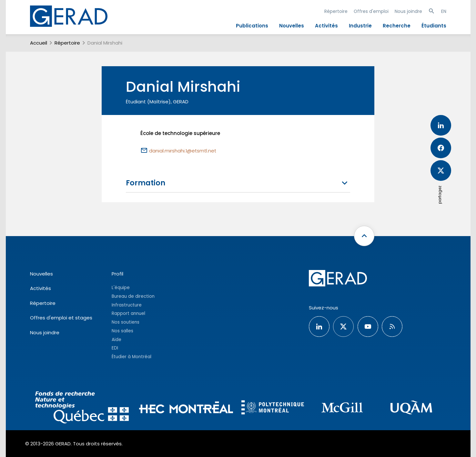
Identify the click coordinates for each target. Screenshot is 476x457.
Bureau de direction (133, 296)
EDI (115, 348)
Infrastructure (127, 305)
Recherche (397, 26)
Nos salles (122, 331)
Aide (116, 340)
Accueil (39, 43)
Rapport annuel (128, 313)
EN (444, 11)
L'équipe (121, 288)
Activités (326, 26)
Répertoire (336, 11)
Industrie (360, 26)
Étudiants (434, 26)
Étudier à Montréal (132, 357)
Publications (252, 26)
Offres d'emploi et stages (61, 318)
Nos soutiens (126, 322)
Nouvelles (292, 26)
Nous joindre (408, 11)
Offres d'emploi (371, 11)
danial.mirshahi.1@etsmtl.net (183, 151)
